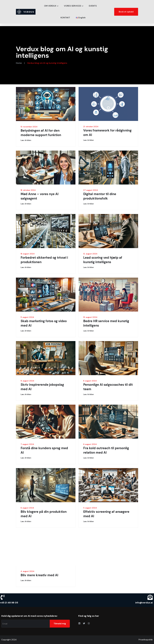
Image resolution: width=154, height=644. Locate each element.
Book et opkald (126, 12)
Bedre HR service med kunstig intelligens (106, 323)
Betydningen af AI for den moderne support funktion (41, 133)
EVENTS (93, 6)
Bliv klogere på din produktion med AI (44, 514)
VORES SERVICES (73, 6)
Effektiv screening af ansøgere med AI (106, 514)
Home (19, 63)
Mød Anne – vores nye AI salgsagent (40, 196)
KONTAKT (65, 18)
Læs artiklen (26, 140)
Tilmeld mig (60, 624)
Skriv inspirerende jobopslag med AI (42, 387)
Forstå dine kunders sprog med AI (44, 450)
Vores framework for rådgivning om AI (107, 133)
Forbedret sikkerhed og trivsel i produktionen (44, 260)
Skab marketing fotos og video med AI (44, 323)
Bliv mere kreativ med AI (39, 575)
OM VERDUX (50, 6)
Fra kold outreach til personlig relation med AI (106, 450)
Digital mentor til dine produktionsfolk (100, 196)
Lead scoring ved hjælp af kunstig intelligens (103, 260)
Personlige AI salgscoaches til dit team (108, 387)
